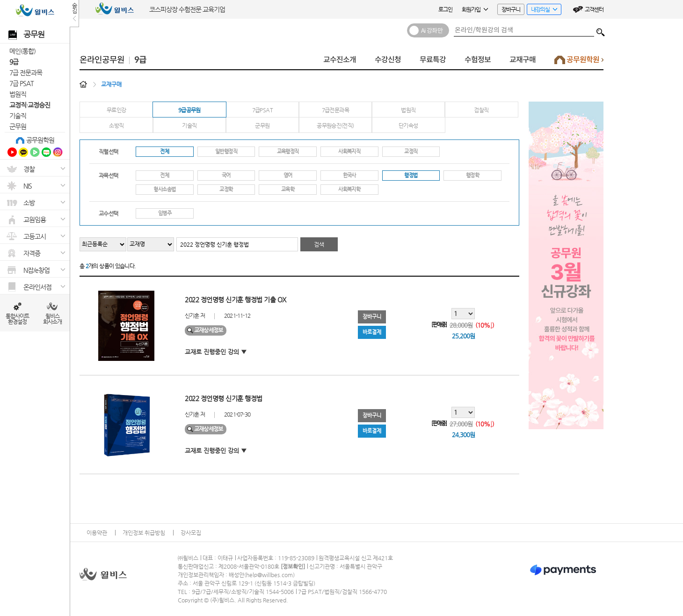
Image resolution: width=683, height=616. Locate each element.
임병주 (165, 213)
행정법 (411, 175)
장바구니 (511, 9)
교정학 (226, 189)
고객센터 (594, 9)
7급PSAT (262, 110)
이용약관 (97, 533)
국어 (226, 175)
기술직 (18, 116)
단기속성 (408, 125)
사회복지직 (349, 151)
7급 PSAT (22, 83)
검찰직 (481, 110)
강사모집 (191, 533)
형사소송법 (164, 189)
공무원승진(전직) (335, 125)
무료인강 (116, 110)
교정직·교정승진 (30, 105)
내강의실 (542, 11)
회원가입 (475, 9)
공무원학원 (40, 140)
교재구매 (523, 60)
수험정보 (478, 60)
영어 (288, 175)
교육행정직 (288, 151)
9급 (14, 62)
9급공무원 (189, 110)
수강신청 (388, 60)
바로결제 (372, 332)
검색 (601, 30)
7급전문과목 (335, 110)
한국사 (349, 175)
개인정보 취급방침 (144, 533)
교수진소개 (340, 60)
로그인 (445, 9)
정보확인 (293, 566)
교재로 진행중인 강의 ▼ (216, 352)
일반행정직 (226, 151)
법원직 (18, 94)
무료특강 (433, 60)
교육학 (288, 189)
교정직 (411, 151)
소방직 (116, 125)
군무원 (18, 126)
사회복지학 (349, 189)
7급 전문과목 (26, 73)
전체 (164, 151)
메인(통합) (22, 51)
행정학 (472, 175)
